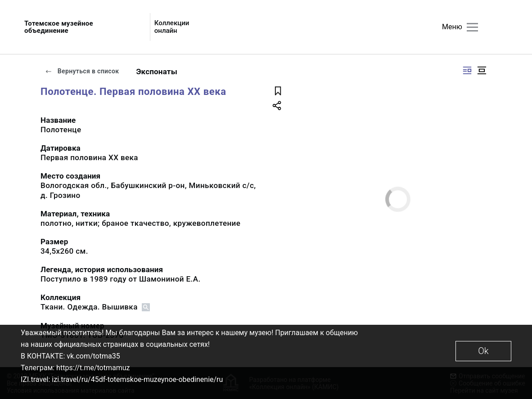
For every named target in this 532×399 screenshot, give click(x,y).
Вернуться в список (82, 71)
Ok (483, 351)
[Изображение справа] (467, 70)
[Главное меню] (472, 27)
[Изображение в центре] (482, 70)
